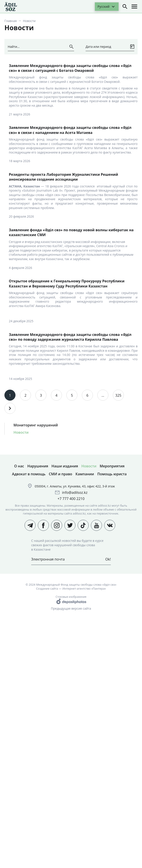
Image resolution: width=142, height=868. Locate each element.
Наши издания (65, 466)
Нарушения (38, 466)
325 (118, 395)
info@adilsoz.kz (75, 492)
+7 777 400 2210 (71, 499)
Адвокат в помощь (29, 474)
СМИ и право (61, 474)
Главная (11, 21)
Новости (21, 432)
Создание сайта (47, 589)
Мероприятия (112, 466)
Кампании (85, 474)
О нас (19, 466)
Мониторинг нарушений (36, 425)
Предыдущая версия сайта (71, 608)
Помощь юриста (112, 474)
